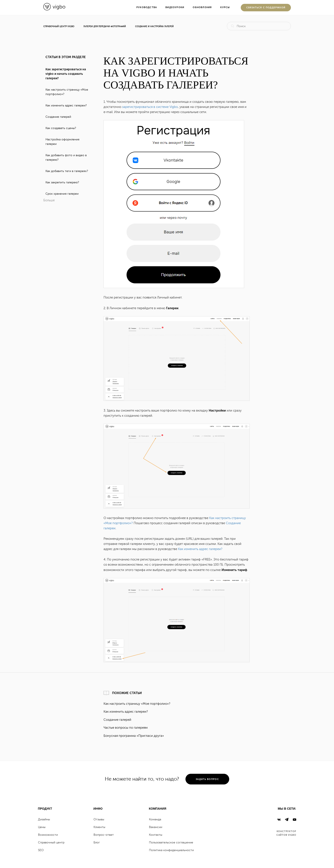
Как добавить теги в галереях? (67, 171)
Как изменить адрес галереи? (66, 105)
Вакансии (156, 827)
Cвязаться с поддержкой (266, 8)
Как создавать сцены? (61, 128)
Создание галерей (58, 117)
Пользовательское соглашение (171, 842)
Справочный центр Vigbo (59, 26)
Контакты (156, 835)
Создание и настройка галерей (154, 26)
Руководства (147, 7)
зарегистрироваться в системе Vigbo (150, 107)
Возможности (48, 835)
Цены (42, 827)
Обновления (202, 7)
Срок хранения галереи (62, 194)
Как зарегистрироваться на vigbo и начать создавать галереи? (66, 74)
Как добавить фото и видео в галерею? (66, 157)
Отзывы (99, 819)
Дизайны (44, 819)
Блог (97, 842)
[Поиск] (259, 26)
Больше (49, 200)
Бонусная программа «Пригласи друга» (134, 736)
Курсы (225, 7)
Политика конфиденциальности (171, 850)
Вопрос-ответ (104, 835)
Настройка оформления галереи (62, 142)
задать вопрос (207, 779)
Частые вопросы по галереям (126, 728)
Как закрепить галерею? (62, 182)
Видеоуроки (175, 7)
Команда (155, 819)
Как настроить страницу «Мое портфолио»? (67, 92)
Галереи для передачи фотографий (105, 26)
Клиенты (99, 827)
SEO (41, 850)
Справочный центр (51, 842)
